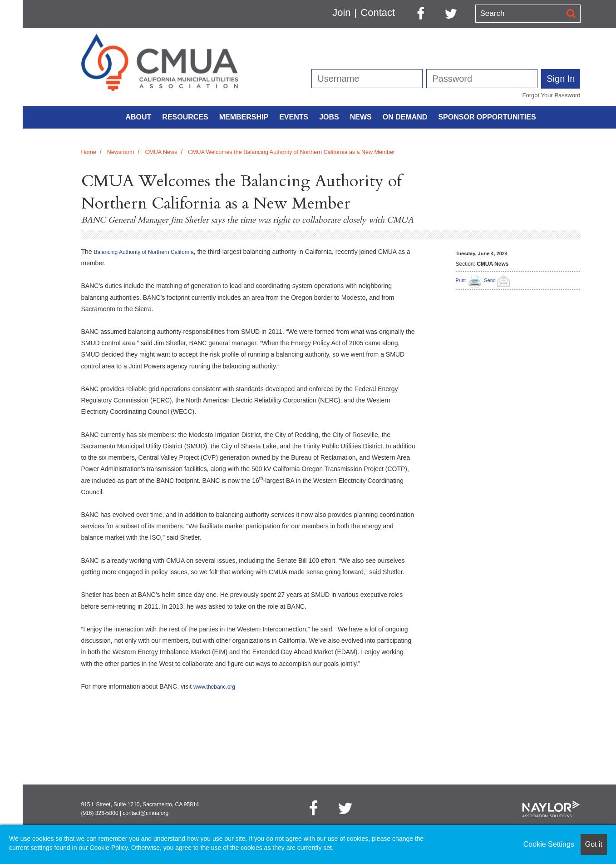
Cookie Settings (549, 844)
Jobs (329, 117)
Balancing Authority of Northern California (144, 252)
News (361, 117)
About (138, 117)
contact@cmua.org (145, 813)
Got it (594, 844)
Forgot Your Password (552, 95)
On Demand (405, 117)
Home (89, 152)
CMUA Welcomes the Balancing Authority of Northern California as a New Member (291, 152)
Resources (185, 117)
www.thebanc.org (214, 687)
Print (461, 280)
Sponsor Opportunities (487, 117)
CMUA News (161, 152)
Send (498, 280)
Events (294, 117)
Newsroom (121, 152)
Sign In (561, 79)
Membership (244, 117)
